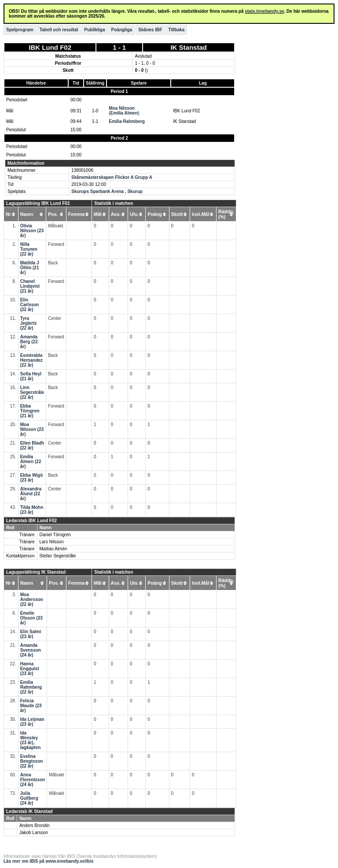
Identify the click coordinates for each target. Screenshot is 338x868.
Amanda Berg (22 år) (29, 342)
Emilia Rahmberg (127, 121)
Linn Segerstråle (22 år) (32, 392)
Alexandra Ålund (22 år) (31, 494)
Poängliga (122, 30)
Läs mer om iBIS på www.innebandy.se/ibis (49, 861)
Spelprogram (20, 30)
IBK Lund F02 (50, 47)
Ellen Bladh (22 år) (32, 445)
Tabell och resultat (59, 30)
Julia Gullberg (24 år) (29, 798)
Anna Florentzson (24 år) (33, 780)
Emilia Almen (124, 113)
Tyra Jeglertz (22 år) (29, 323)
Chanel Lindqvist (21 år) (30, 286)
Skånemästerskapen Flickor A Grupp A (112, 177)
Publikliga (94, 30)
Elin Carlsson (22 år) (30, 305)
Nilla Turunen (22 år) (29, 249)
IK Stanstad (189, 47)
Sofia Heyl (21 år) (31, 376)
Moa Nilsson (122, 108)
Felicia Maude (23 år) (31, 706)
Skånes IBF (150, 30)
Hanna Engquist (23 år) (30, 669)
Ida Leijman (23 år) (32, 722)
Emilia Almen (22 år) (31, 462)
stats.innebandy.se (264, 11)
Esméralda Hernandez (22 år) (31, 360)
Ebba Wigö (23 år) (32, 478)
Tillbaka (176, 30)
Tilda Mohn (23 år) (32, 510)
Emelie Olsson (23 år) (31, 618)
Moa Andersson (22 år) (32, 599)
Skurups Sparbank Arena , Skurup (107, 191)
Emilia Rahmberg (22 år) (31, 687)
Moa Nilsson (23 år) (32, 429)
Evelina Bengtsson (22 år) (32, 761)
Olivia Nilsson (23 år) (32, 231)
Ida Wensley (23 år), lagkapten (31, 740)
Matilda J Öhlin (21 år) (30, 268)
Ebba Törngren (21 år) (30, 411)
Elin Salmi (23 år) (31, 634)
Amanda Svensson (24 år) (31, 650)
